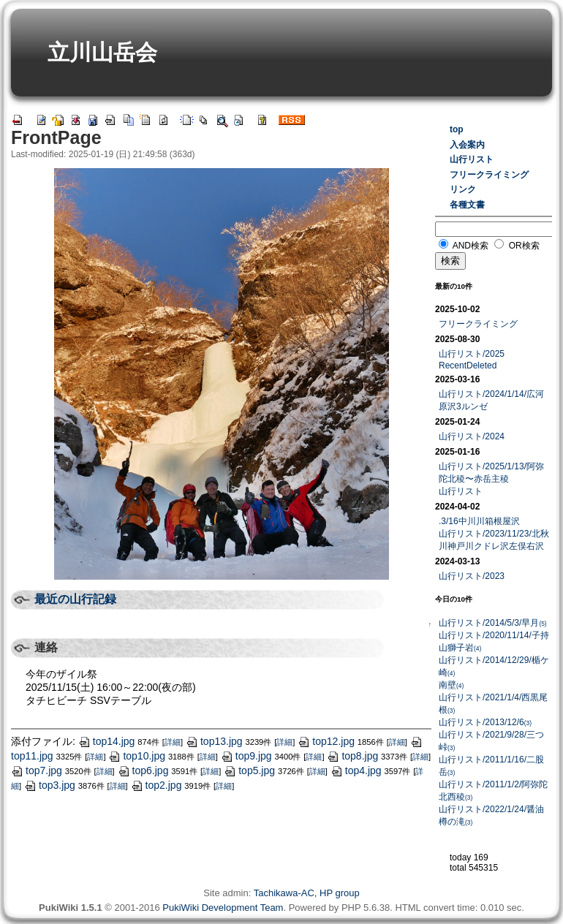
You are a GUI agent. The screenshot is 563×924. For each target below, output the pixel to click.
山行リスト (472, 159)
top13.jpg (214, 741)
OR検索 (524, 246)
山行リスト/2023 (472, 576)
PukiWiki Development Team (223, 908)
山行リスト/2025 (472, 354)
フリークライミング (489, 175)
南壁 (451, 685)
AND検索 (471, 246)
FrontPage (56, 137)
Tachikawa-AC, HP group (307, 893)
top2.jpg (156, 785)
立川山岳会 (102, 52)
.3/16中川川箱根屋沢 (479, 521)
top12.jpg (326, 741)
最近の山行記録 (75, 599)
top (457, 129)
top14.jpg (107, 741)
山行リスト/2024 (472, 436)
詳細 (173, 742)
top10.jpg (137, 756)
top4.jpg (356, 770)
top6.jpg (143, 770)
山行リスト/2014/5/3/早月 (493, 623)
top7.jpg (37, 770)
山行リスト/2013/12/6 (485, 722)
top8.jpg (352, 756)
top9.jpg (246, 756)
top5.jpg (249, 770)
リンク (463, 189)
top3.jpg (50, 785)
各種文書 (467, 205)
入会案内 (467, 145)
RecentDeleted (468, 366)
